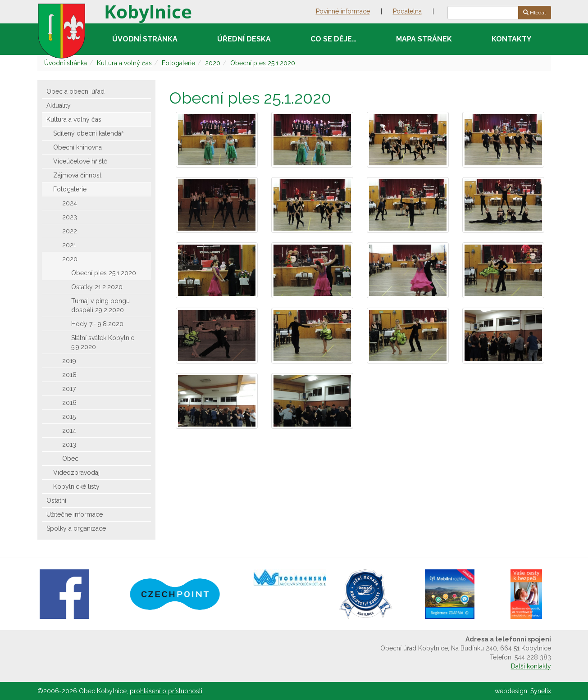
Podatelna (407, 11)
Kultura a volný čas (124, 63)
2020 (213, 63)
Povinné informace (343, 11)
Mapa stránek (424, 39)
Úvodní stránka (145, 39)
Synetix (541, 691)
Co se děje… (333, 39)
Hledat (535, 13)
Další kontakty (531, 666)
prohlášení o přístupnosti (166, 691)
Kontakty (511, 39)
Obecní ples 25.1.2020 (263, 63)
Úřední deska (244, 39)
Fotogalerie (178, 63)
